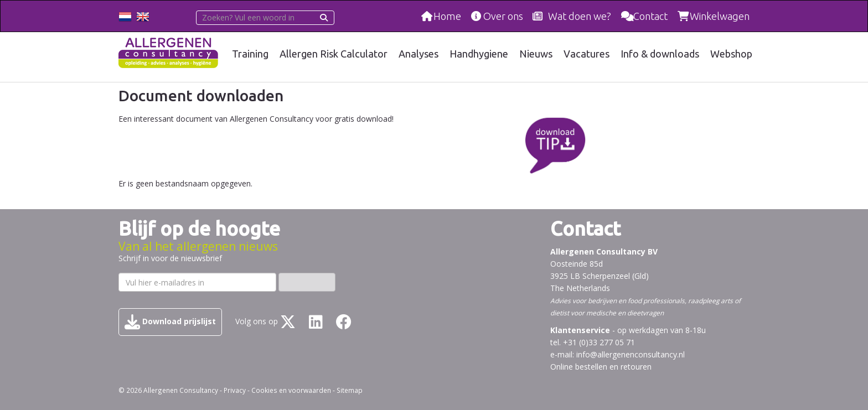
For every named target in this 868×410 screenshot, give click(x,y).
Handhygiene (479, 54)
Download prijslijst (170, 322)
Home (447, 16)
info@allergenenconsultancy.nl (631, 354)
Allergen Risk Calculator (334, 54)
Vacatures (587, 54)
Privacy (235, 390)
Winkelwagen (720, 16)
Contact (650, 16)
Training (250, 54)
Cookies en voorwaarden (291, 390)
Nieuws (536, 54)
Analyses (418, 54)
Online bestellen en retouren (601, 367)
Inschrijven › (307, 282)
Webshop (731, 54)
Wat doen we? (580, 16)
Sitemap (350, 390)
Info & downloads (660, 54)
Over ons (503, 16)
